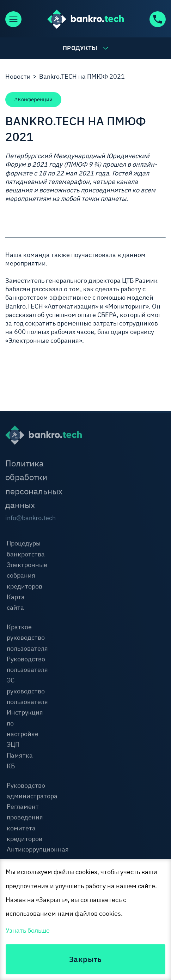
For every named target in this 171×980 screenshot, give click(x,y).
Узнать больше (28, 930)
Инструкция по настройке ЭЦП (25, 729)
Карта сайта (16, 603)
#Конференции (33, 99)
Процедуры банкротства (26, 549)
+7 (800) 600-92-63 (157, 19)
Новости (18, 76)
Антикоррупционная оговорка (38, 855)
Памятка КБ (20, 761)
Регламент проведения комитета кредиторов (25, 823)
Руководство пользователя (27, 665)
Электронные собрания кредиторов (27, 576)
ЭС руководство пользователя (27, 692)
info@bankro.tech (21, 518)
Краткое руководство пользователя (27, 638)
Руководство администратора (32, 791)
